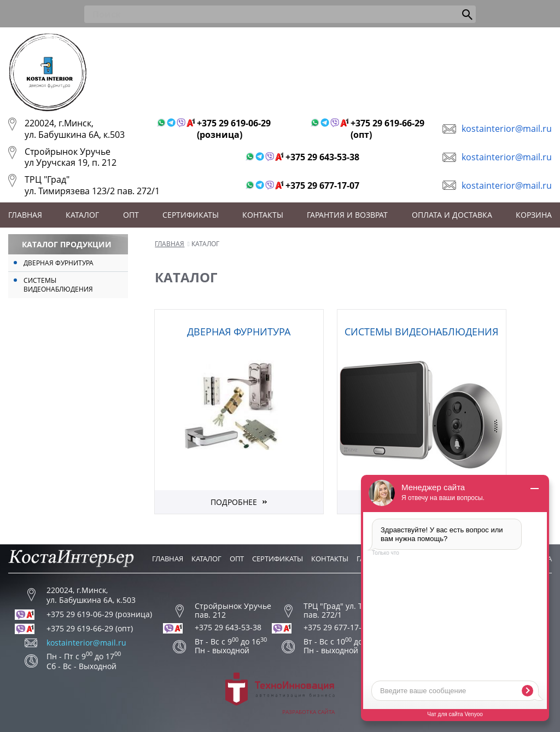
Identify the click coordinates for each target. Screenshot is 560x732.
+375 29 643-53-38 (322, 157)
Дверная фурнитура (59, 263)
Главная (25, 215)
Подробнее (234, 502)
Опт (131, 215)
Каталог (82, 215)
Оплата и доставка (452, 215)
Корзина (534, 215)
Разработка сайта (280, 694)
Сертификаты (191, 215)
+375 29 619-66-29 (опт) (387, 129)
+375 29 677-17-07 (322, 186)
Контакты (263, 215)
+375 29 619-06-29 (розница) (234, 129)
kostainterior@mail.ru (507, 129)
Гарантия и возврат (347, 215)
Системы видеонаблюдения (58, 285)
